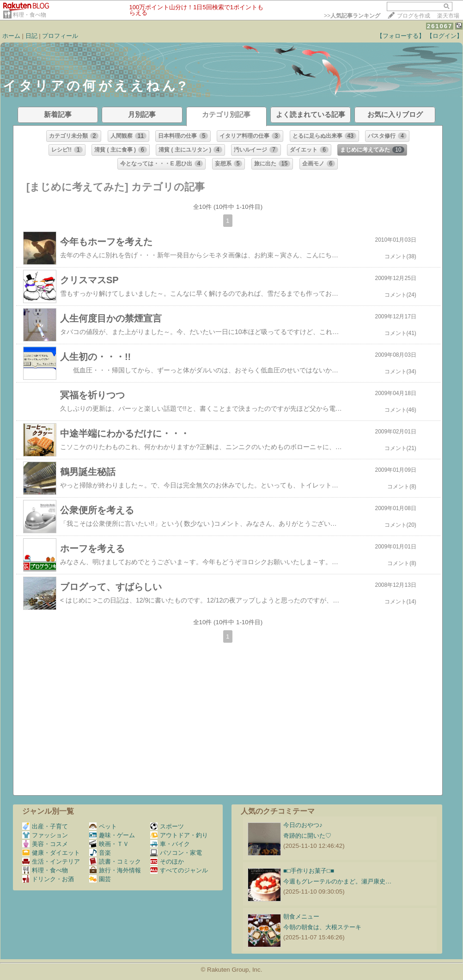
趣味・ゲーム (112, 835)
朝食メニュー (301, 916)
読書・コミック (115, 861)
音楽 (100, 853)
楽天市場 (448, 16)
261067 (440, 26)
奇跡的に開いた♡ (307, 836)
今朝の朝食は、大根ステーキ (322, 927)
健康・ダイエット (51, 853)
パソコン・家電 (176, 853)
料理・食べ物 (30, 15)
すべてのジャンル (179, 870)
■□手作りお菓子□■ (309, 871)
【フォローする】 (401, 36)
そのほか (167, 861)
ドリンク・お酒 (48, 879)
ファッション (45, 835)
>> (352, 16)
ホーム (11, 36)
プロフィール (60, 36)
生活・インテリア (51, 861)
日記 (31, 36)
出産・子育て (45, 826)
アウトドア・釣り (179, 835)
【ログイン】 (445, 36)
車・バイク (170, 844)
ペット (103, 826)
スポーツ (167, 826)
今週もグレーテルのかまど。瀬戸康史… (337, 881)
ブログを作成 (414, 16)
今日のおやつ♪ (303, 825)
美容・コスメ (45, 844)
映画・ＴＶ (109, 844)
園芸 (100, 879)
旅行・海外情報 (115, 870)
